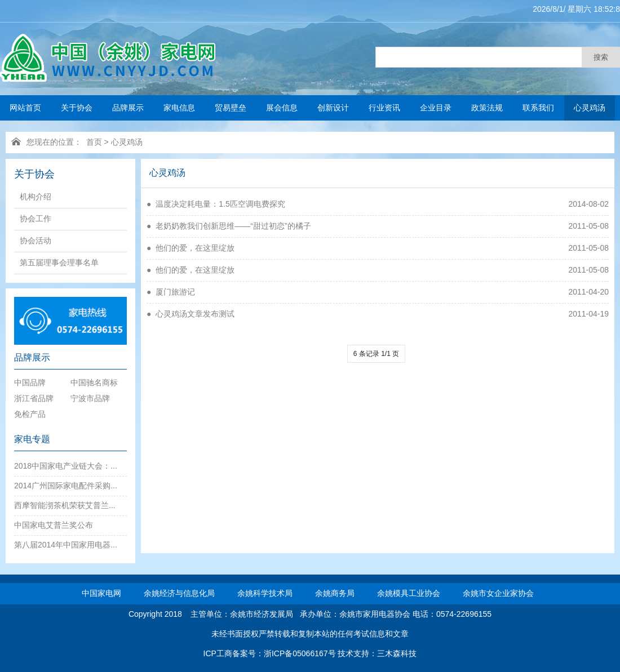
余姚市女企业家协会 (498, 593)
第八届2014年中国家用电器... (66, 545)
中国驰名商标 (94, 382)
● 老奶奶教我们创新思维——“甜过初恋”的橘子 (229, 226)
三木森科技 (397, 653)
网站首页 (25, 108)
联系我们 (538, 108)
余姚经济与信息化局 (179, 593)
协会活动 (36, 241)
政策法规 (487, 108)
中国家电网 (101, 593)
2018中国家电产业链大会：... (66, 466)
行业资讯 (384, 108)
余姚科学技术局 (265, 593)
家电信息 (179, 108)
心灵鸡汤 (590, 108)
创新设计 (333, 108)
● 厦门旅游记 (171, 292)
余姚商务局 (335, 593)
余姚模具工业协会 (409, 593)
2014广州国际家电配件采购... (66, 486)
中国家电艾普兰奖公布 (54, 525)
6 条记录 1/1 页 (376, 354)
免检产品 (30, 414)
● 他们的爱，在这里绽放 (191, 248)
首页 (94, 142)
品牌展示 (128, 108)
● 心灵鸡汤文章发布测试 (191, 314)
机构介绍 (36, 197)
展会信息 (282, 108)
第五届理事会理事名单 (59, 262)
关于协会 (77, 108)
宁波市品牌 (90, 398)
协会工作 (36, 219)
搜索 (601, 57)
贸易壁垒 (231, 108)
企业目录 (436, 108)
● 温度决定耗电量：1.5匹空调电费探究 (216, 204)
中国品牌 (30, 382)
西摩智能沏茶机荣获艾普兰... (65, 505)
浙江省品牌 (34, 398)
